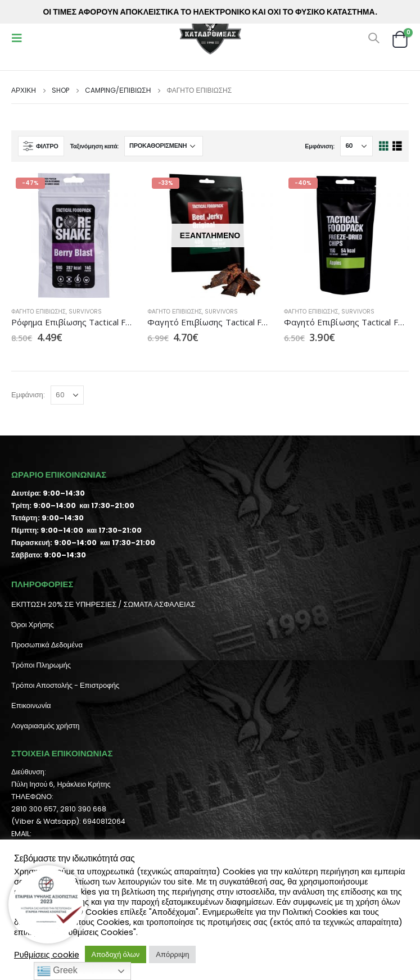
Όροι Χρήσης (32, 625)
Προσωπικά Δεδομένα (47, 645)
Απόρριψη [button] (172, 954)
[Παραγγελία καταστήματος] (164, 146)
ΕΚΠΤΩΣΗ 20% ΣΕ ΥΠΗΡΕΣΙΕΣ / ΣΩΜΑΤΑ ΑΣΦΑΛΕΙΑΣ (103, 604)
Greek (57, 971)
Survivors (85, 312)
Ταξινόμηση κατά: (94, 146)
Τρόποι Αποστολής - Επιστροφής (65, 685)
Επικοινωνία (31, 705)
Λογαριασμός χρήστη (46, 726)
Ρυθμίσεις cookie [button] (47, 955)
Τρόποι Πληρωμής (41, 665)
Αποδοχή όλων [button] (116, 954)
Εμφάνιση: (320, 146)
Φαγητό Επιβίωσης (39, 312)
